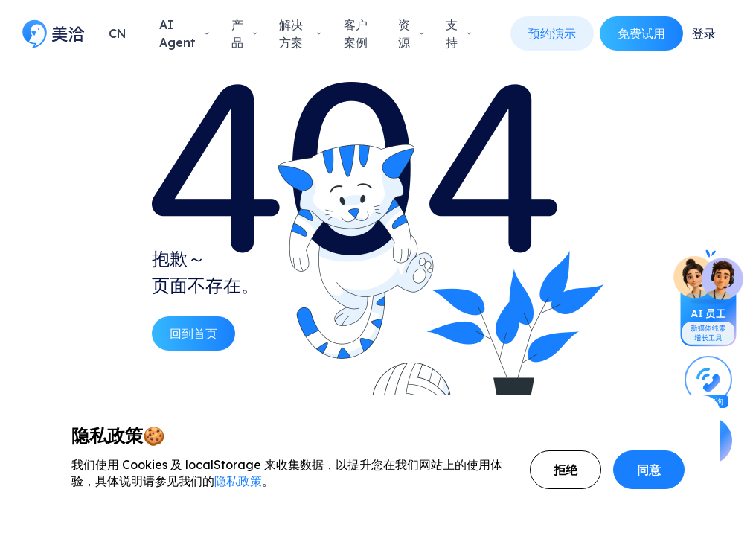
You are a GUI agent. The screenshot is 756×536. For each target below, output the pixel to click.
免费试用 (641, 33)
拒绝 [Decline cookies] (566, 470)
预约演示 (552, 33)
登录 (704, 33)
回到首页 (193, 334)
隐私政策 (238, 481)
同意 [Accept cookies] (649, 470)
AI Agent (185, 33)
